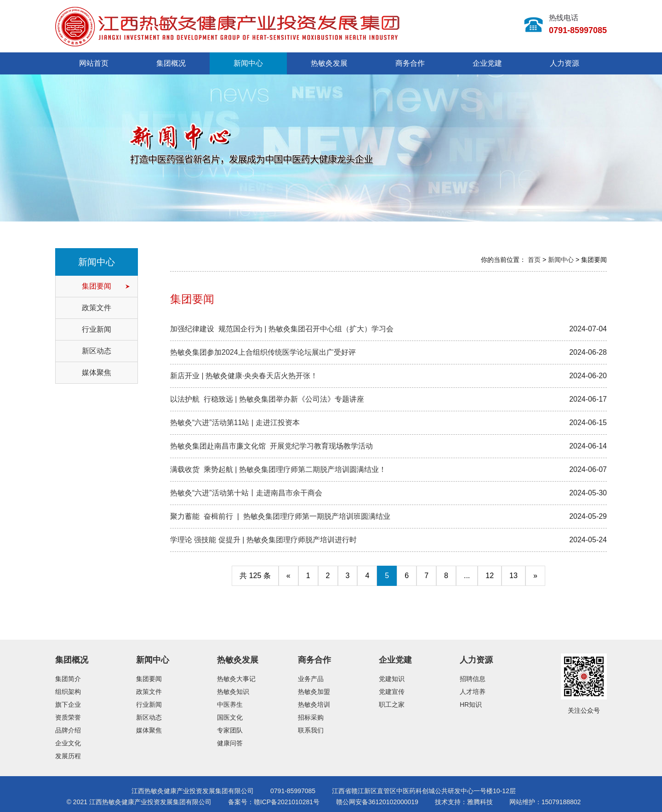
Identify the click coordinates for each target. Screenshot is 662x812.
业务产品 (311, 679)
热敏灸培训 (314, 704)
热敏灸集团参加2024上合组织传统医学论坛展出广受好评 (263, 352)
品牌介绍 (68, 730)
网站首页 (94, 63)
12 (490, 576)
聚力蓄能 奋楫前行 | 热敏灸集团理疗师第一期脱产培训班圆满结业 (280, 516)
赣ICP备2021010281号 (287, 802)
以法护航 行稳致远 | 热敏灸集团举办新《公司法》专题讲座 (267, 399)
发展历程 (68, 756)
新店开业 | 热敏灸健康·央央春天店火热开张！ (244, 376)
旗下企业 (68, 704)
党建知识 (392, 679)
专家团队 (230, 730)
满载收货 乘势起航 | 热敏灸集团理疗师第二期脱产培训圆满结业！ (278, 469)
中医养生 (230, 704)
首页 (534, 260)
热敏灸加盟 (314, 692)
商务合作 (410, 63)
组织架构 (68, 692)
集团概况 (171, 63)
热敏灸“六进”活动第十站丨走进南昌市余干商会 (246, 493)
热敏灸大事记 (236, 679)
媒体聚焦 (97, 372)
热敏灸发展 (329, 63)
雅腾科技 (480, 802)
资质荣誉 (68, 717)
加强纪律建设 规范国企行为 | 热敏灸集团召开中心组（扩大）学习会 (283, 329)
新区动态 (97, 351)
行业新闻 (97, 329)
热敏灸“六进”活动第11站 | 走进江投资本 (235, 423)
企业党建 (487, 63)
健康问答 (230, 743)
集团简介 (68, 679)
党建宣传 (392, 692)
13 (514, 576)
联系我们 (311, 730)
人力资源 (565, 63)
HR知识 (471, 704)
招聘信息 (473, 679)
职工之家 (392, 704)
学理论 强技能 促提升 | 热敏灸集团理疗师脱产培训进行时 (263, 540)
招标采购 (311, 717)
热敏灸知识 (233, 692)
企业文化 (68, 743)
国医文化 (230, 717)
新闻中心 (248, 63)
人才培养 (473, 692)
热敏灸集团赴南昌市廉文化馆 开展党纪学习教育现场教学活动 (271, 446)
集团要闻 (97, 286)
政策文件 (97, 308)
